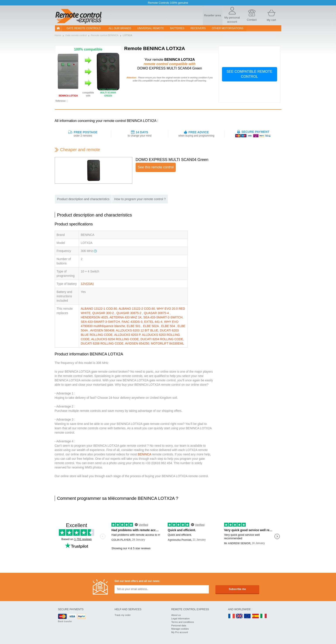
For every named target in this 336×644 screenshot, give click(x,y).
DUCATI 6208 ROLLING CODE (102, 343)
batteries (177, 28)
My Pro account (180, 632)
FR (232, 616)
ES (256, 616)
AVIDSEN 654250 (137, 343)
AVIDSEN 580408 (102, 330)
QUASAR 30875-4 (157, 313)
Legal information (181, 619)
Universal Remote (151, 28)
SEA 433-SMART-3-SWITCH (100, 322)
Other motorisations (228, 28)
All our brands (120, 28)
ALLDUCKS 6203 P (127, 335)
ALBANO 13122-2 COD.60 (137, 309)
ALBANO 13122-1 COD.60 (99, 309)
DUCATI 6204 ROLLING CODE (162, 339)
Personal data (179, 625)
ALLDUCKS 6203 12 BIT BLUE (137, 330)
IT (264, 616)
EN (247, 616)
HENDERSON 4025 (94, 317)
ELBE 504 (168, 326)
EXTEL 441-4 (153, 322)
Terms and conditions (183, 622)
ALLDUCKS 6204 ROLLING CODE (115, 339)
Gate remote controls (84, 28)
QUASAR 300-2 (103, 313)
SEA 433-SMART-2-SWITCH (163, 317)
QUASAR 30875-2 (129, 313)
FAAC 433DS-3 (132, 322)
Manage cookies (180, 629)
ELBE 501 (134, 326)
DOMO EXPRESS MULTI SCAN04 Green (172, 160)
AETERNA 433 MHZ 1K (126, 317)
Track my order (123, 615)
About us (176, 615)
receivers (198, 28)
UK (239, 616)
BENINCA (144, 454)
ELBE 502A (151, 326)
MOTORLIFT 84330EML (167, 343)
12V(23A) (87, 284)
